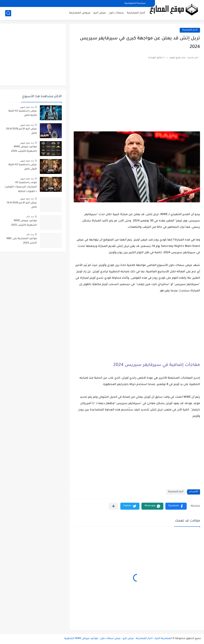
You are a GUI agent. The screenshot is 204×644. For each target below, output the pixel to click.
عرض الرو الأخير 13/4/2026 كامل (22, 205)
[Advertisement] (137, 101)
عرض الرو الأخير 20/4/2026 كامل (21, 131)
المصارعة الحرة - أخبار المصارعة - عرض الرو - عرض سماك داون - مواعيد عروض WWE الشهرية (118, 639)
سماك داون (116, 13)
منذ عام (30, 216)
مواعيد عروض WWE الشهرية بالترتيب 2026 (24, 149)
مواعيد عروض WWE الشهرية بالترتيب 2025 (24, 223)
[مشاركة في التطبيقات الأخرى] (113, 506)
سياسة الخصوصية (135, 3)
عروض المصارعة (80, 13)
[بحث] (8, 13)
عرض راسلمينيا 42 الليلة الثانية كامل (23, 113)
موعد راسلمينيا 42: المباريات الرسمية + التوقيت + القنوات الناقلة (21, 187)
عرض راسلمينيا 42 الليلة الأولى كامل (23, 167)
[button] (176, 506)
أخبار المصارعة (136, 13)
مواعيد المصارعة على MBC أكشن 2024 (22, 241)
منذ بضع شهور (27, 107)
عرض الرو (100, 13)
